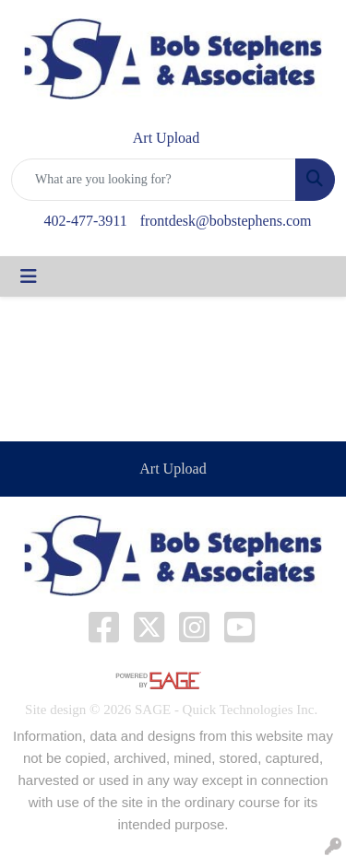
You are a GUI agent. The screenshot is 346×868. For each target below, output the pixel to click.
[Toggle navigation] (29, 276)
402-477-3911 (86, 221)
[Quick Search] (154, 180)
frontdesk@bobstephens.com (226, 221)
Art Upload (173, 469)
